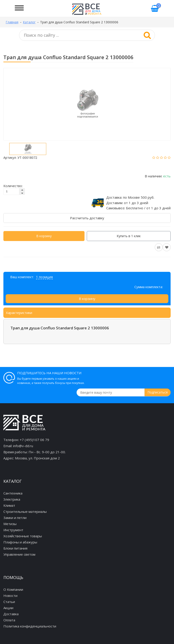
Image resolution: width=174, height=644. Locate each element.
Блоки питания (15, 548)
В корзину (44, 236)
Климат (9, 505)
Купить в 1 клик (129, 236)
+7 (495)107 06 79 (34, 440)
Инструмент (13, 530)
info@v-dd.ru (23, 446)
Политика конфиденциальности (30, 626)
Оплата (9, 620)
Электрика (12, 499)
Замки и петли (15, 518)
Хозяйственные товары (23, 536)
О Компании (13, 589)
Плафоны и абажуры (20, 542)
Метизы (10, 524)
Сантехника (13, 493)
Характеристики (19, 313)
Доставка (11, 614)
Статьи (9, 602)
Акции (8, 608)
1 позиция (44, 277)
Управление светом (19, 554)
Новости (10, 596)
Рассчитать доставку (87, 218)
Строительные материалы (25, 511)
